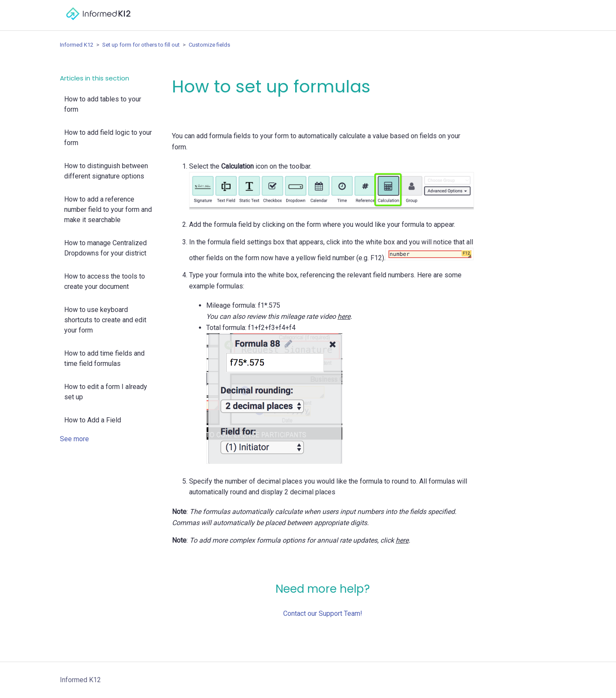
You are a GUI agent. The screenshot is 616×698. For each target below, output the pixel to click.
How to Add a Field (93, 420)
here (344, 316)
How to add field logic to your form (108, 138)
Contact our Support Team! (323, 613)
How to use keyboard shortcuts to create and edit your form (105, 320)
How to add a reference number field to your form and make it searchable (108, 209)
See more (74, 439)
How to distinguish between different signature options (106, 171)
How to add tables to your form (103, 104)
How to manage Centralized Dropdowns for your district (105, 248)
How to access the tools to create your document (105, 281)
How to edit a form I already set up (106, 392)
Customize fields (209, 45)
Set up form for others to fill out (141, 45)
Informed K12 (77, 45)
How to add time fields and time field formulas (104, 358)
